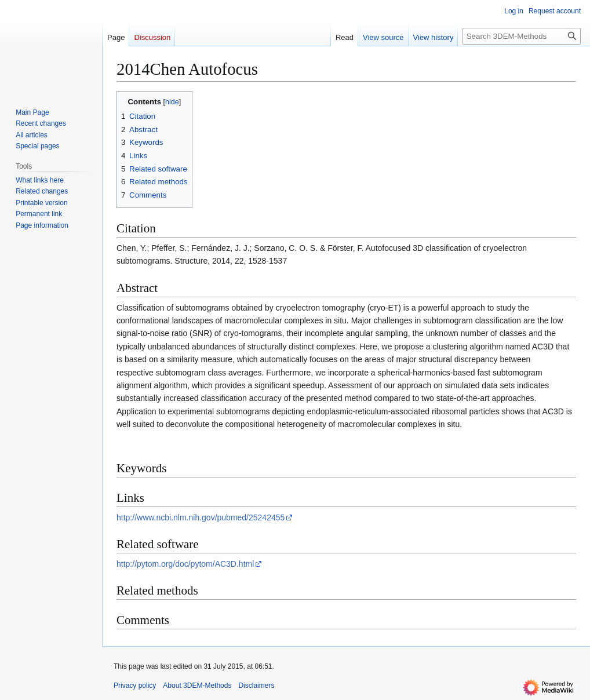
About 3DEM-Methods (197, 686)
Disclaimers (256, 686)
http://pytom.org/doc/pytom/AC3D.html (185, 564)
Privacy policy (135, 686)
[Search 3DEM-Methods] (522, 36)
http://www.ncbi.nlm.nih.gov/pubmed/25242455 (201, 517)
